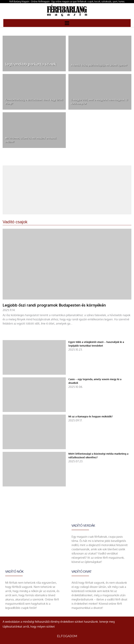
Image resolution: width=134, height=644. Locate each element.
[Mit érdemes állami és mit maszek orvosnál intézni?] (34, 130)
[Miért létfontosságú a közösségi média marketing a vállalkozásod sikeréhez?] (67, 469)
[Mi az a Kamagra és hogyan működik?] (67, 432)
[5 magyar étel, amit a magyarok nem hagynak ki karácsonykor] (100, 92)
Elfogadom (67, 636)
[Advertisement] (67, 190)
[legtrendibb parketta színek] (34, 54)
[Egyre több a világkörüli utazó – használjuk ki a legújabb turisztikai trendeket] (67, 357)
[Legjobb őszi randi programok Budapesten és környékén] (67, 283)
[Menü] (67, 23)
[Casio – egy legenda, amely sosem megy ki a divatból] (67, 395)
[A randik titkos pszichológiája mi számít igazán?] (100, 54)
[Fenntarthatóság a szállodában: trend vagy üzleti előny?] (34, 92)
